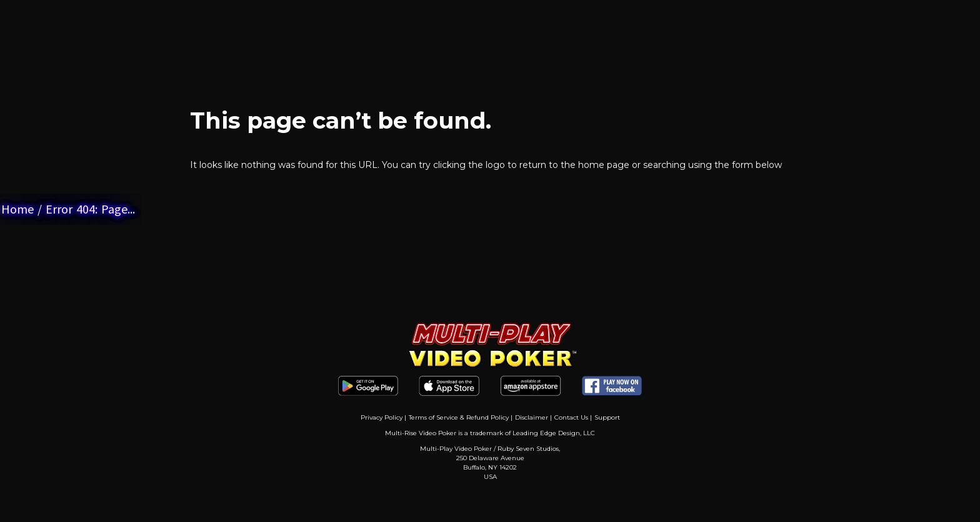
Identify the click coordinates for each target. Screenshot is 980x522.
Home (17, 209)
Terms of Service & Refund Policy (459, 417)
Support (607, 417)
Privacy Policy (382, 417)
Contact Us (571, 417)
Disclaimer (532, 417)
